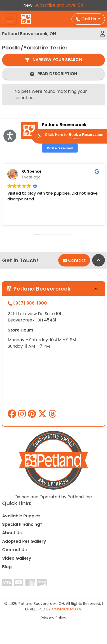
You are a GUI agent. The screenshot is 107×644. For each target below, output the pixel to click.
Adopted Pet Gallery (24, 541)
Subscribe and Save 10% (59, 5)
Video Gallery (17, 558)
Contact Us (14, 550)
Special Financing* (22, 524)
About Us (12, 533)
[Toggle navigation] (10, 19)
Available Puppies (21, 516)
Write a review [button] (60, 148)
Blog (7, 567)
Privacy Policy (53, 618)
